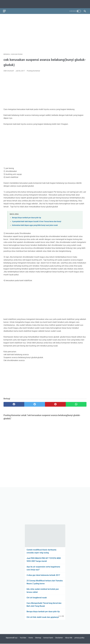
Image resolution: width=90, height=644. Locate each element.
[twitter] (35, 403)
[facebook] (14, 403)
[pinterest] (55, 403)
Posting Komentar (33, 69)
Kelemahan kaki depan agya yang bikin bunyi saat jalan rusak (35, 224)
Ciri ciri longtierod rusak (37, 597)
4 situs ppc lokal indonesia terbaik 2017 (43, 575)
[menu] (5, 9)
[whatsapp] (76, 403)
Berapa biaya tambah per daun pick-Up (27, 216)
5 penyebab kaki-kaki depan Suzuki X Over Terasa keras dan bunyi (37, 220)
